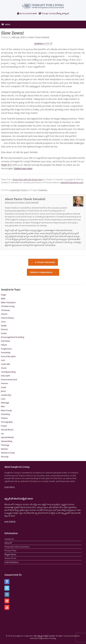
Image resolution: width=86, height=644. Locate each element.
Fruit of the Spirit (8, 356)
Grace (4, 368)
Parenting (5, 414)
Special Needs (7, 437)
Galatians (43, 190)
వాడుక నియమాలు (12, 562)
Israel (4, 387)
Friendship (6, 352)
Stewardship (7, 441)
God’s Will (5, 364)
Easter (4, 333)
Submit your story (23, 168)
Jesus (3, 391)
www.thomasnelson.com (72, 182)
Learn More (10, 487)
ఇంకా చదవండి (10, 521)
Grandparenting (8, 372)
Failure (4, 345)
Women (4, 449)
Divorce (4, 329)
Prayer (4, 426)
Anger (4, 295)
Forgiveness (6, 349)
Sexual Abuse (7, 430)
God (3, 360)
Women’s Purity (8, 453)
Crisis (3, 322)
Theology (5, 445)
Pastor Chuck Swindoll (39, 37)
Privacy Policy (10, 550)
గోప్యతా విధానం (10, 554)
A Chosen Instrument (43, 262)
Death (4, 326)
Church (4, 314)
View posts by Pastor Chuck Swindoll (22, 202)
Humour (5, 383)
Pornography (7, 422)
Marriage (5, 403)
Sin (2, 434)
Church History (8, 318)
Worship (5, 457)
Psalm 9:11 (7, 165)
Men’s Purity (6, 410)
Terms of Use (10, 558)
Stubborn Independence (43, 272)
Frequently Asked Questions (17, 547)
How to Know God (9, 380)
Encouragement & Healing (13, 337)
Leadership (15, 190)
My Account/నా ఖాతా (27, 13)
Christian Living (8, 306)
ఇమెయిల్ (8, 543)
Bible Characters (8, 302)
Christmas (5, 310)
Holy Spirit (5, 376)
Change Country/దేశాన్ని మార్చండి (54, 13)
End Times (6, 341)
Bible (3, 299)
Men (3, 406)
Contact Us (9, 539)
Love (3, 399)
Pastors (24, 190)
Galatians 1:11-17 (43, 43)
